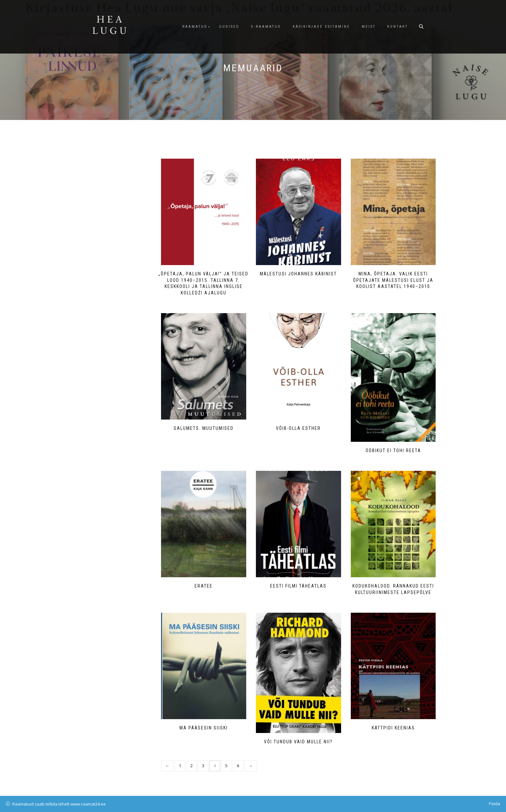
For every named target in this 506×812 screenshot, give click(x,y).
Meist (369, 27)
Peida (495, 804)
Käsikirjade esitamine (321, 27)
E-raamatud (266, 27)
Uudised (229, 27)
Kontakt (398, 27)
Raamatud (195, 27)
